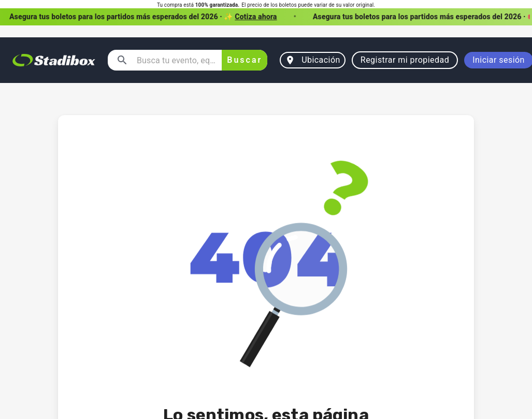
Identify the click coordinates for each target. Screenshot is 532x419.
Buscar (245, 60)
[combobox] (175, 60)
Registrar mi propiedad (405, 60)
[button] (266, 17)
